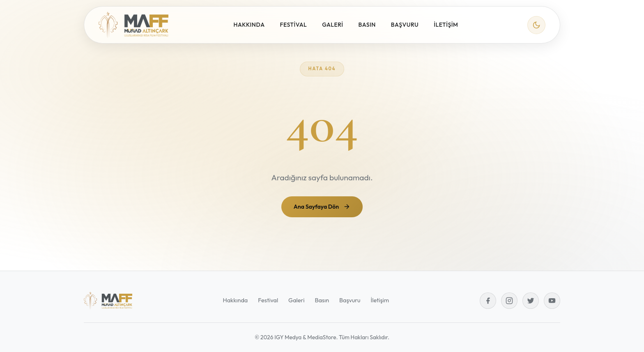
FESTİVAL (294, 25)
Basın (322, 300)
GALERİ (332, 25)
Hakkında (235, 300)
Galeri (296, 300)
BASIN (367, 25)
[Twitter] (531, 301)
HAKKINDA (249, 25)
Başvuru (350, 300)
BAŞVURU (405, 25)
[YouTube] (552, 301)
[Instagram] (509, 301)
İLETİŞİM (446, 25)
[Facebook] (488, 301)
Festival (268, 300)
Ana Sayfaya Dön (322, 207)
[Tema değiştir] (536, 25)
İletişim (380, 300)
